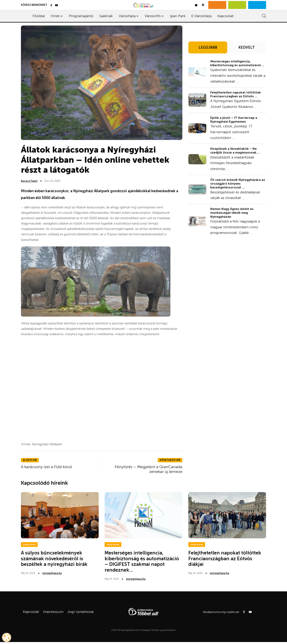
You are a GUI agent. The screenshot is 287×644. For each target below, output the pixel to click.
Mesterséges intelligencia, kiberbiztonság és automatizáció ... (237, 63)
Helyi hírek (29, 545)
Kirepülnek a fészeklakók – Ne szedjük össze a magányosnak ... (235, 151)
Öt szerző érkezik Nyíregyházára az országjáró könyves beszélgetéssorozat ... (238, 184)
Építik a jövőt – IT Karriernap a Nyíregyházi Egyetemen (234, 120)
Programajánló (81, 16)
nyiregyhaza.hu (52, 573)
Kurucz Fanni (29, 181)
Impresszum (53, 612)
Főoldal (39, 16)
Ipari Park (178, 16)
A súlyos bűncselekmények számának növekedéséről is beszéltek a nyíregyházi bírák (54, 559)
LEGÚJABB (208, 47)
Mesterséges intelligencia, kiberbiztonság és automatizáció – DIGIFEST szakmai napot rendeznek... (142, 561)
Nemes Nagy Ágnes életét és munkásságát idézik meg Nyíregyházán (232, 213)
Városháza (127, 16)
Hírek (55, 16)
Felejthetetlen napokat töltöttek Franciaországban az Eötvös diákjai (225, 559)
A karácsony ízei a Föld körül (46, 467)
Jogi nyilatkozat (81, 612)
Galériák (106, 16)
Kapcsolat (226, 16)
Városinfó (153, 16)
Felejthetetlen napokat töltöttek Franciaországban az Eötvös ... (236, 94)
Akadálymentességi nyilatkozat (221, 612)
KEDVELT (247, 47)
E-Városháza (201, 16)
